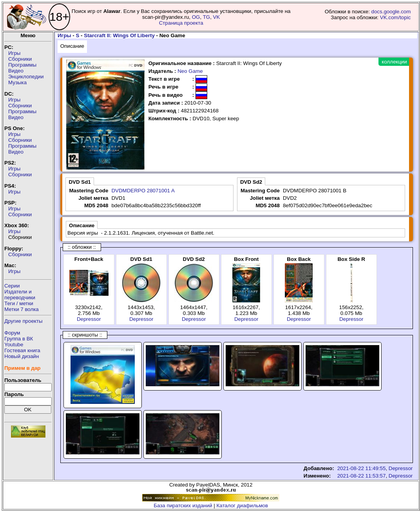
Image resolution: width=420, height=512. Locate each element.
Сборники (20, 59)
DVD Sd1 (80, 182)
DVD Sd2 (251, 182)
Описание (72, 46)
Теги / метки (19, 303)
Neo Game (190, 71)
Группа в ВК (19, 339)
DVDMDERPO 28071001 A (143, 191)
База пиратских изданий (183, 506)
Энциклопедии (26, 77)
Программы (22, 65)
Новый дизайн (22, 356)
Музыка (17, 82)
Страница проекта (181, 23)
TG (207, 17)
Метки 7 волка (22, 309)
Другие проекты (24, 321)
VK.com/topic (396, 17)
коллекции (394, 62)
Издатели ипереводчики (20, 295)
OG (196, 17)
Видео (16, 71)
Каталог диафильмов (243, 506)
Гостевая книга (22, 350)
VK (217, 17)
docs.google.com (391, 12)
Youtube (14, 345)
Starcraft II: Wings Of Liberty (119, 35)
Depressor (89, 319)
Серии (12, 286)
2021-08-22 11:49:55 (362, 468)
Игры (14, 53)
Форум (12, 333)
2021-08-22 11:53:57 (362, 476)
